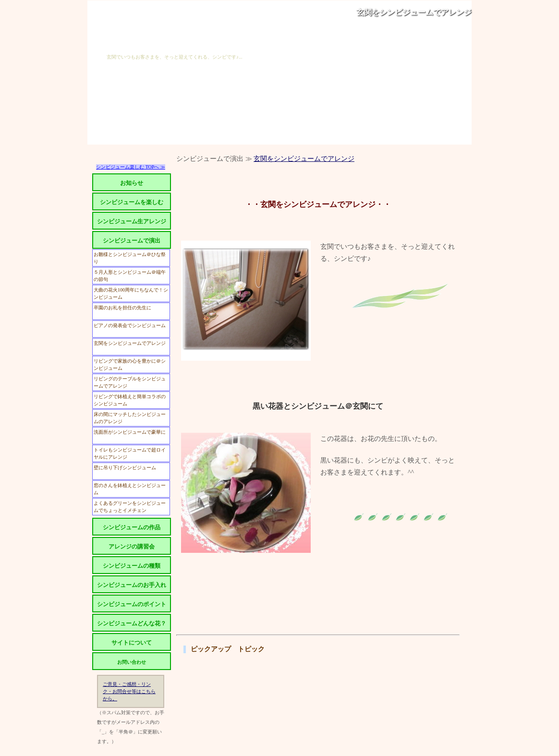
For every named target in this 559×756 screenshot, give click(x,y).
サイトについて (132, 643)
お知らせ (132, 183)
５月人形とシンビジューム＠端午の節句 (130, 276)
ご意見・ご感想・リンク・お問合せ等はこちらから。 (129, 691)
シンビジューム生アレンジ (132, 221)
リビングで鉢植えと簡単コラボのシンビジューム (130, 400)
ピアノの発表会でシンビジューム (130, 325)
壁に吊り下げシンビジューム (125, 468)
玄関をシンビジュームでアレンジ (414, 12)
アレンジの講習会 (132, 547)
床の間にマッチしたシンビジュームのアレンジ (130, 418)
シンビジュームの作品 (132, 527)
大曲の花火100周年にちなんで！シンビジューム (131, 293)
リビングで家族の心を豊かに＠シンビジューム (130, 365)
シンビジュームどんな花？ (132, 623)
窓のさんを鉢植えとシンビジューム (130, 489)
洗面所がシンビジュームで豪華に (130, 432)
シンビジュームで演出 (132, 241)
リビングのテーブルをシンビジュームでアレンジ (130, 382)
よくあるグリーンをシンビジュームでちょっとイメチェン (130, 507)
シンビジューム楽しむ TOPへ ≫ (131, 167)
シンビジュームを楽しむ (132, 202)
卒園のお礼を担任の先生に (122, 308)
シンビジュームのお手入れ (132, 585)
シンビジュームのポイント (132, 604)
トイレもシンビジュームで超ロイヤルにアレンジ (130, 453)
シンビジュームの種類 (132, 566)
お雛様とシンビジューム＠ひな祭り (130, 258)
